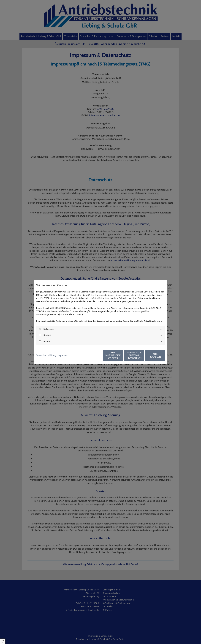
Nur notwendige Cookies (91, 355)
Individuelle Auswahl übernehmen (121, 355)
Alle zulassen (151, 355)
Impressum (63, 355)
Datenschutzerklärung (46, 355)
